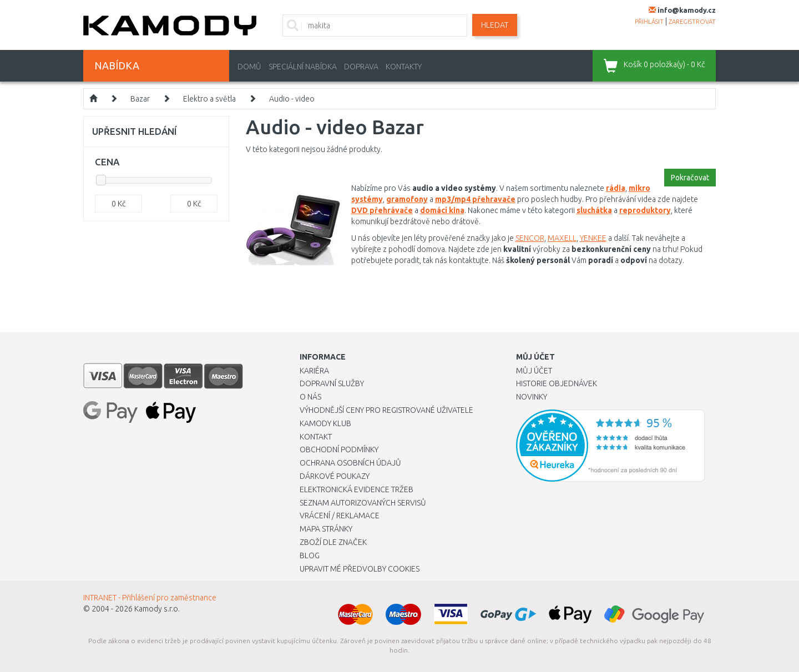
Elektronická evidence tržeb (356, 489)
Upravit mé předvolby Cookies (360, 569)
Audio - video (292, 99)
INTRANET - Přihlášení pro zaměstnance (150, 598)
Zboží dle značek (333, 542)
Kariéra (314, 371)
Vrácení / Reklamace (340, 516)
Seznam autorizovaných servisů (363, 503)
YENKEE (593, 238)
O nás (310, 397)
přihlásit (649, 22)
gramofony (407, 199)
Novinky (532, 397)
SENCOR (530, 238)
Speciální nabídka (303, 67)
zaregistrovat (692, 22)
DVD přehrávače (382, 210)
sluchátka (594, 210)
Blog (310, 555)
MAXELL (562, 238)
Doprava (361, 67)
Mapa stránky (326, 529)
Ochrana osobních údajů (350, 463)
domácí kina (442, 210)
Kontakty (404, 67)
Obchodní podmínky (339, 449)
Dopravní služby (332, 383)
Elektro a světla (209, 99)
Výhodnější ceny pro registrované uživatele (386, 410)
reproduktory (645, 210)
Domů (249, 67)
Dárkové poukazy (335, 476)
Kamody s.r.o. (157, 609)
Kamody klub (325, 423)
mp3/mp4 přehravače (475, 199)
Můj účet (534, 371)
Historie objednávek (557, 383)
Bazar (140, 99)
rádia (616, 188)
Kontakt (316, 437)
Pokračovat (690, 178)
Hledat (495, 25)
